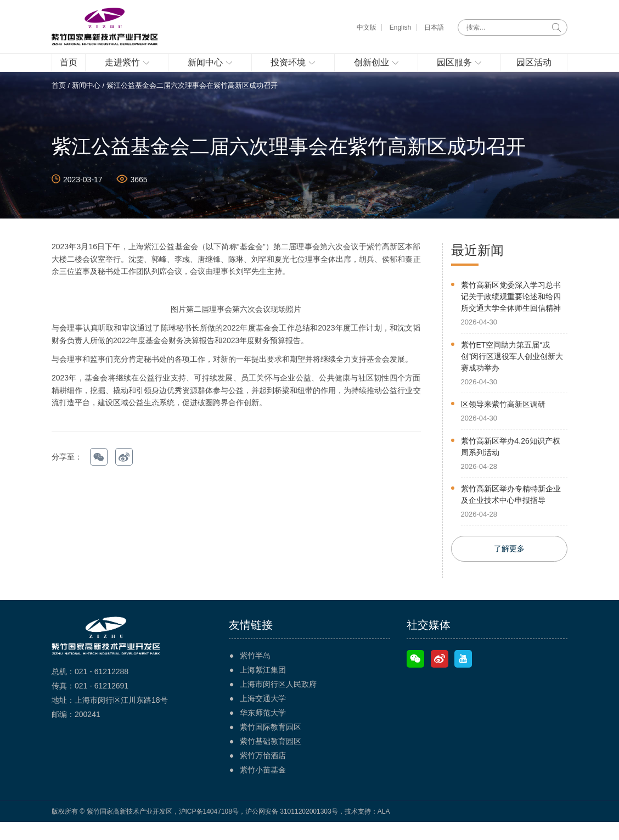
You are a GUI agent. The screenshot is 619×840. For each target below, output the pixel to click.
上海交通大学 (263, 716)
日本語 (434, 27)
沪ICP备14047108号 (209, 830)
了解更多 (509, 567)
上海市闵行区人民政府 (278, 702)
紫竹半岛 (255, 674)
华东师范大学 (263, 731)
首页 (59, 102)
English (400, 27)
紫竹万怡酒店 (263, 774)
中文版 (367, 27)
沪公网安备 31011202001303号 (292, 830)
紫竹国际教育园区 (271, 745)
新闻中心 (86, 102)
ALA (384, 830)
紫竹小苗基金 (263, 788)
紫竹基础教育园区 (271, 759)
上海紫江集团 (263, 688)
